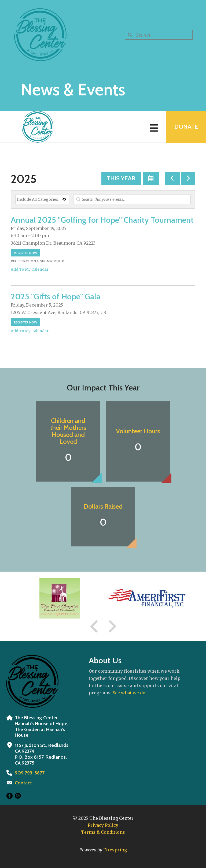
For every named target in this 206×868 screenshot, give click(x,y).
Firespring (115, 850)
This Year (121, 178)
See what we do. (130, 693)
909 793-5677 (30, 773)
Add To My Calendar (30, 269)
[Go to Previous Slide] (94, 627)
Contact (23, 783)
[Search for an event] (132, 199)
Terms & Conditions (103, 832)
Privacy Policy (103, 825)
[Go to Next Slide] (112, 627)
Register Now (25, 253)
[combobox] (159, 35)
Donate (186, 127)
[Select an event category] (42, 199)
